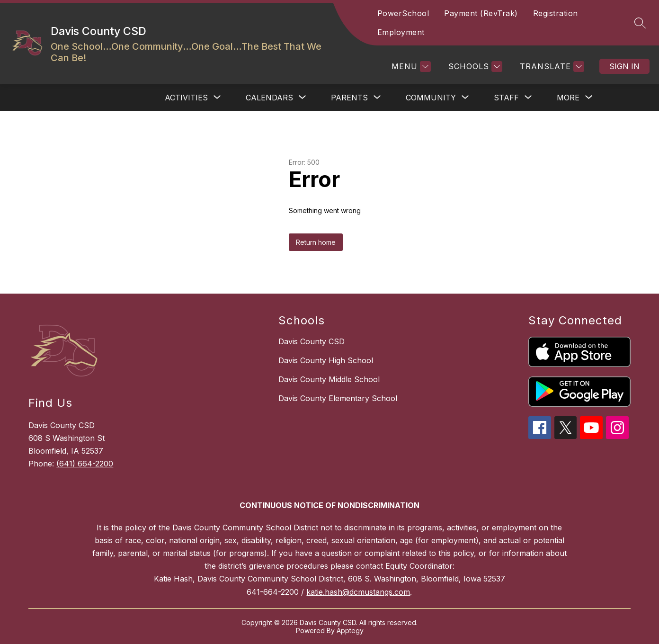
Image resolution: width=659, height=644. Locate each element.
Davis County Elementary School (338, 398)
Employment (401, 32)
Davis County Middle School (329, 379)
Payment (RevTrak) (481, 13)
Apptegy (350, 631)
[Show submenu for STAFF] (506, 98)
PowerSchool (403, 13)
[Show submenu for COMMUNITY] (431, 98)
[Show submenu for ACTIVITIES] (186, 98)
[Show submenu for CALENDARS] (269, 98)
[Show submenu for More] (568, 98)
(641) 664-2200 (85, 464)
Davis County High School (326, 360)
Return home (316, 242)
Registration (556, 13)
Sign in (624, 66)
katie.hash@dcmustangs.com (358, 592)
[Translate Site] (551, 67)
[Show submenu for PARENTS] (349, 98)
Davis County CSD (312, 341)
